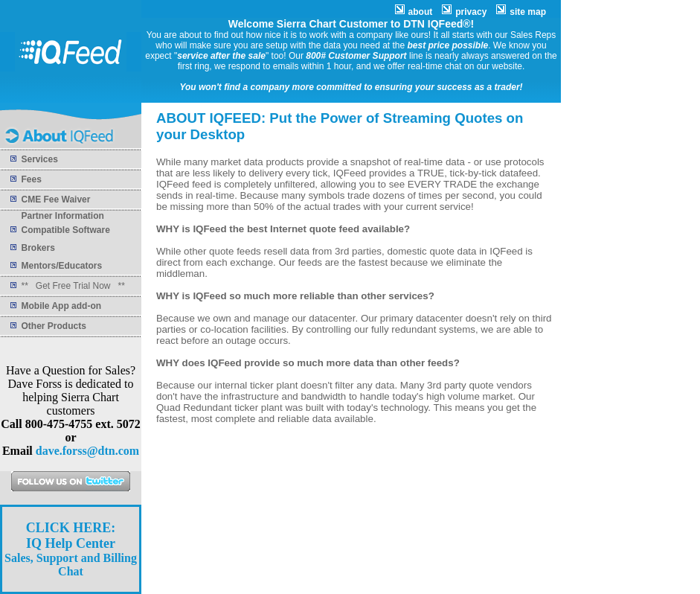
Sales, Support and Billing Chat (71, 550)
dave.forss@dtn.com (87, 451)
